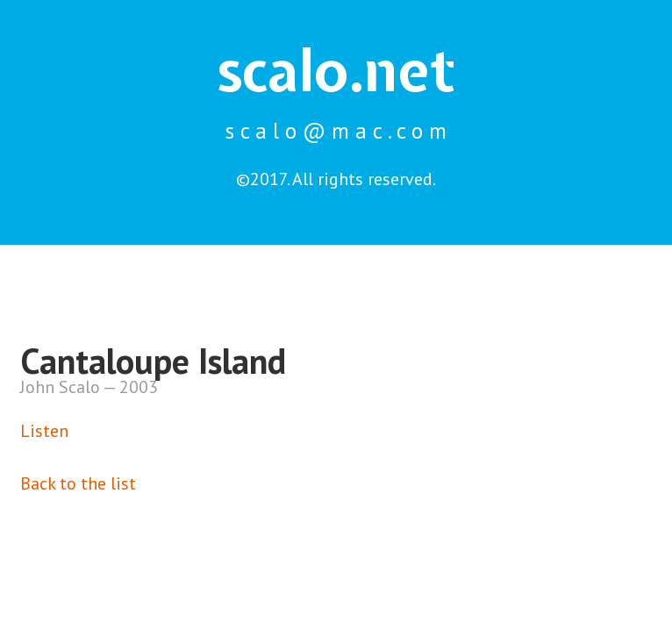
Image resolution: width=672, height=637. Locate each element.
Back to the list (78, 483)
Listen (44, 431)
